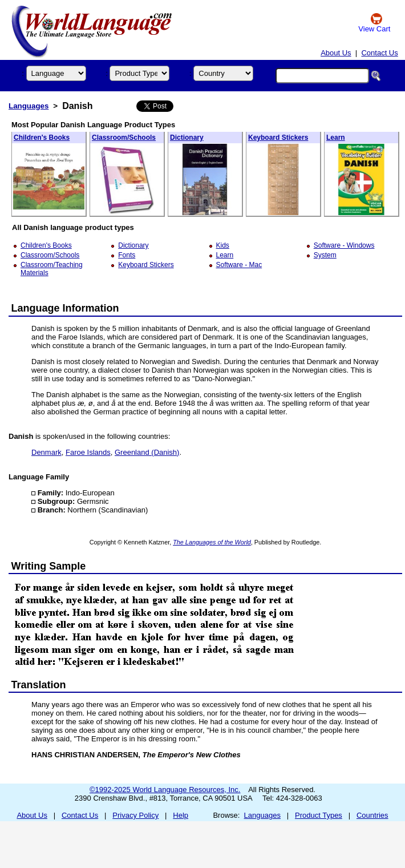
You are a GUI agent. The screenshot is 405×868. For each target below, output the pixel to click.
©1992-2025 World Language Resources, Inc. (165, 790)
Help (181, 815)
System (325, 255)
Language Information (65, 308)
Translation (39, 685)
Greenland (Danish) (147, 452)
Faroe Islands (88, 452)
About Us (336, 53)
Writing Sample (49, 566)
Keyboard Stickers (278, 138)
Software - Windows (344, 245)
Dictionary (187, 138)
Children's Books (42, 138)
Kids (223, 245)
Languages (29, 106)
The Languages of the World (212, 542)
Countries (372, 815)
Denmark (46, 452)
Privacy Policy (135, 815)
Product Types (319, 815)
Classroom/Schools (124, 138)
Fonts (127, 255)
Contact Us (379, 53)
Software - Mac (239, 265)
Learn (336, 138)
